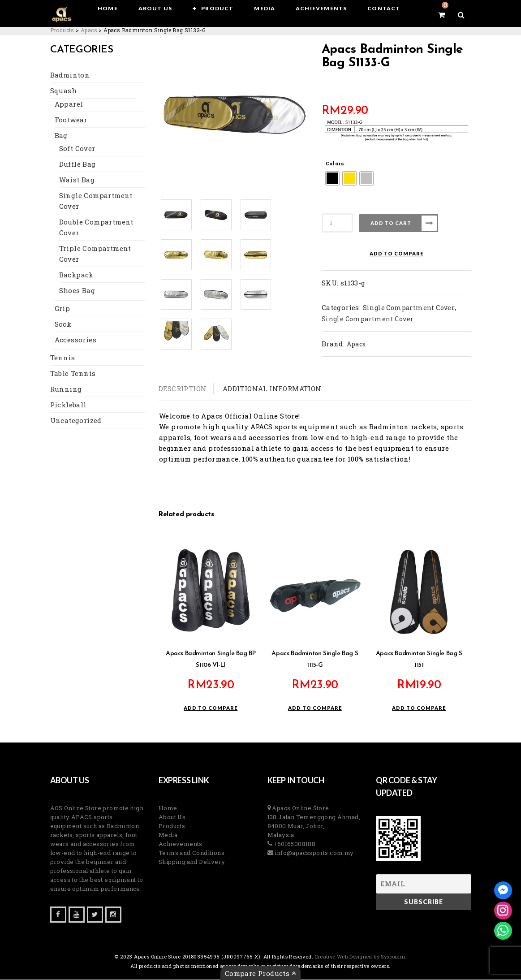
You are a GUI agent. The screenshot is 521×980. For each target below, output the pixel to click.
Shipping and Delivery (192, 862)
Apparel (69, 104)
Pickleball (68, 405)
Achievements (181, 844)
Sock (63, 324)
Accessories (75, 340)
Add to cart (391, 223)
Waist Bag (77, 180)
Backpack (76, 275)
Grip (62, 309)
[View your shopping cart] (441, 15)
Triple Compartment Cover (95, 254)
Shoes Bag (77, 291)
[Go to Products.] (62, 30)
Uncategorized (76, 421)
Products (172, 826)
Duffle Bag (78, 164)
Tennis (62, 358)
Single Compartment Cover (96, 201)
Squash (63, 91)
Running (66, 389)
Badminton (70, 75)
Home (168, 808)
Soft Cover (77, 149)
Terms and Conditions (192, 853)
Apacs (356, 344)
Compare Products (260, 973)
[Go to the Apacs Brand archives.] (89, 30)
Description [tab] (183, 389)
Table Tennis (73, 374)
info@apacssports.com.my (314, 853)
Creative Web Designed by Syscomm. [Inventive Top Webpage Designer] (360, 957)
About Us (172, 817)
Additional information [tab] (272, 389)
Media (168, 835)
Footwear (71, 120)
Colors (335, 163)
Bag (61, 136)
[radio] (332, 178)
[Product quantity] (337, 223)
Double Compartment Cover (96, 228)
